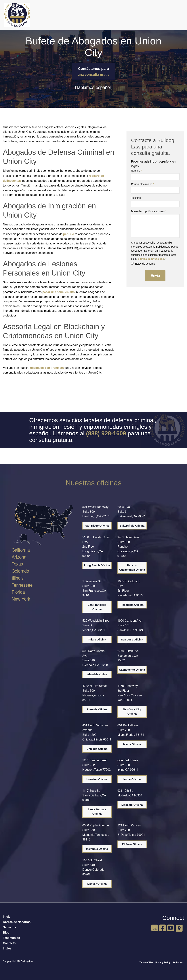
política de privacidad (151, 259)
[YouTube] (170, 928)
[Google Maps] (179, 928)
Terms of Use (146, 962)
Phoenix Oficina (97, 709)
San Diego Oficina (97, 526)
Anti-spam (178, 962)
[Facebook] (162, 928)
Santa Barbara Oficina (97, 812)
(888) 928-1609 (106, 433)
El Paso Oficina (132, 844)
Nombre (137, 171)
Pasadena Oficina (132, 605)
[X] (155, 928)
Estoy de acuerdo (143, 264)
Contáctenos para (93, 71)
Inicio (7, 917)
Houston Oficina (97, 779)
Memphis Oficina (97, 849)
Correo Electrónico (143, 184)
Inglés (7, 948)
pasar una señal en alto (59, 292)
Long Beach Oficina (97, 565)
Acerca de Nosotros (17, 922)
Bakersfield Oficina (132, 526)
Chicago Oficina (97, 749)
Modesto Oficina (132, 805)
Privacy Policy (163, 962)
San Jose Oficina (132, 639)
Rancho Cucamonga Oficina (132, 567)
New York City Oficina (132, 712)
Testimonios (11, 938)
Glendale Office (97, 674)
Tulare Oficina (97, 639)
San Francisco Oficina (97, 607)
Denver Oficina (97, 884)
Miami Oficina (132, 744)
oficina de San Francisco (47, 368)
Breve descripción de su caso (149, 211)
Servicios (9, 927)
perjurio (69, 234)
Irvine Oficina (132, 779)
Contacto (9, 943)
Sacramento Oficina (132, 670)
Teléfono (137, 198)
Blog (6, 933)
